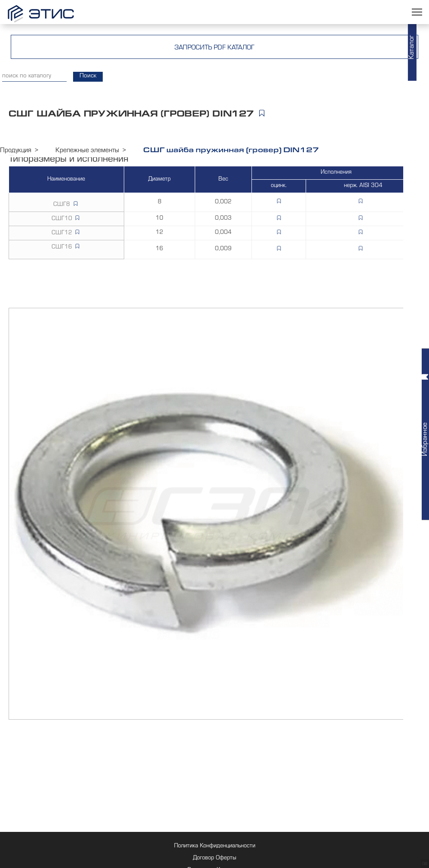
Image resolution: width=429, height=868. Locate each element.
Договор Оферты (215, 859)
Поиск (88, 76)
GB (425, 864)
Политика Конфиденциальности (215, 847)
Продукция (16, 151)
